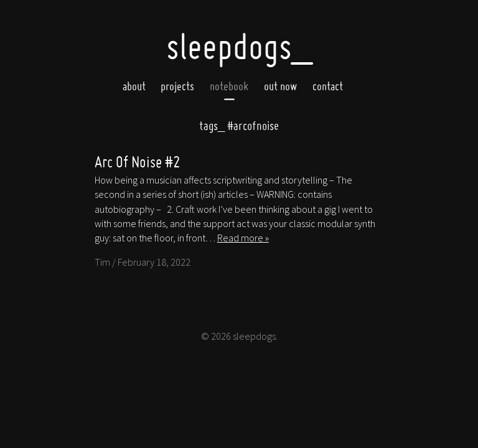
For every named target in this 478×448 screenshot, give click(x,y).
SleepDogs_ (239, 46)
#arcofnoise (239, 125)
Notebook (229, 86)
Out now (280, 86)
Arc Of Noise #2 (138, 161)
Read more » (243, 238)
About (134, 86)
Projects (177, 86)
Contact (328, 86)
